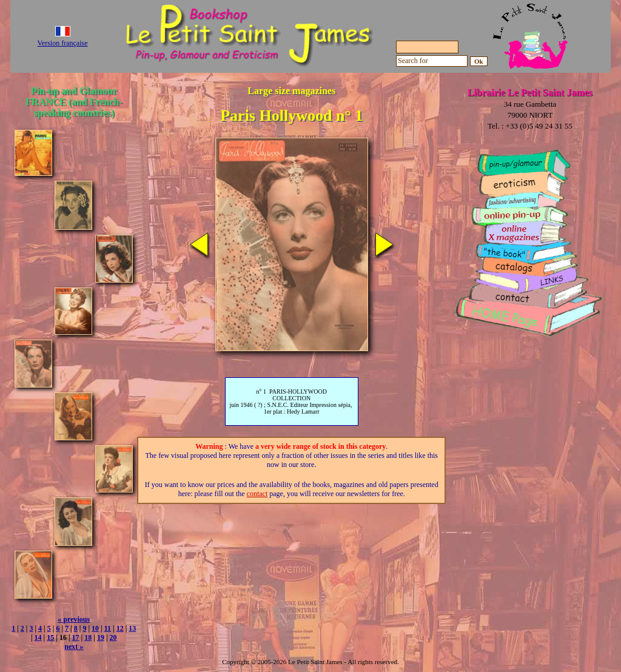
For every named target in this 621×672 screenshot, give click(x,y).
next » (74, 647)
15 (50, 637)
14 (38, 637)
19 (101, 637)
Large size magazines (291, 91)
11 (108, 628)
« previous (74, 619)
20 (113, 637)
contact (257, 494)
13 (132, 628)
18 (88, 637)
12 (120, 628)
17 (76, 637)
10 (95, 628)
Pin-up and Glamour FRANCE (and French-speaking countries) (74, 102)
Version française (63, 43)
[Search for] (432, 61)
